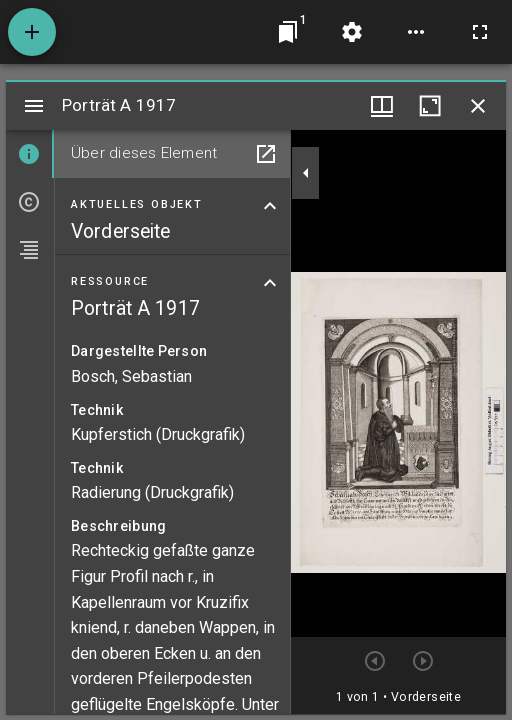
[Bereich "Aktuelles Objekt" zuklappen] (270, 206)
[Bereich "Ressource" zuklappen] (270, 283)
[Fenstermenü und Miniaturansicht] (382, 106)
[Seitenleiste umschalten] (34, 106)
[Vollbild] (480, 32)
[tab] (30, 154)
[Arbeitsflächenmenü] (352, 32)
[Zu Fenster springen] (288, 32)
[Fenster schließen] (478, 106)
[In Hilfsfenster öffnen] (266, 154)
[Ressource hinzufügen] (32, 32)
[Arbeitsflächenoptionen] (416, 32)
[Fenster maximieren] (430, 106)
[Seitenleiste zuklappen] (306, 173)
